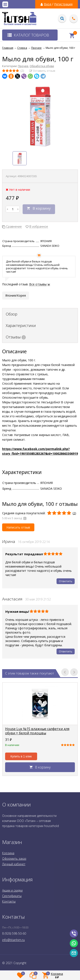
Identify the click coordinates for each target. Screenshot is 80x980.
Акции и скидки (12, 890)
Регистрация (63, 4)
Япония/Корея (16, 295)
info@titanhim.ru (13, 940)
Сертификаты (12, 896)
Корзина (8, 853)
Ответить (66, 581)
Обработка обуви (42, 66)
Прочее (23, 66)
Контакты (9, 901)
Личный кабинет (14, 864)
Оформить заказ (14, 859)
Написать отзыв (18, 527)
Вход (48, 4)
